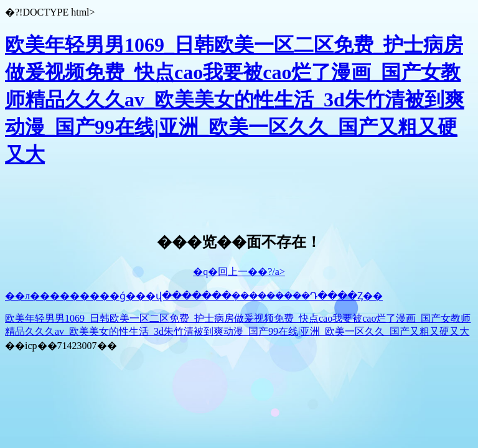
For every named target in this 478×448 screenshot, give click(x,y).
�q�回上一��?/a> (239, 272)
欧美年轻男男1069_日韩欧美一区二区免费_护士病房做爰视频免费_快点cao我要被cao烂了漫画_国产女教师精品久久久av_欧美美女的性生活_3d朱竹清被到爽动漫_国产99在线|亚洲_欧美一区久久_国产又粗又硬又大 (235, 100)
